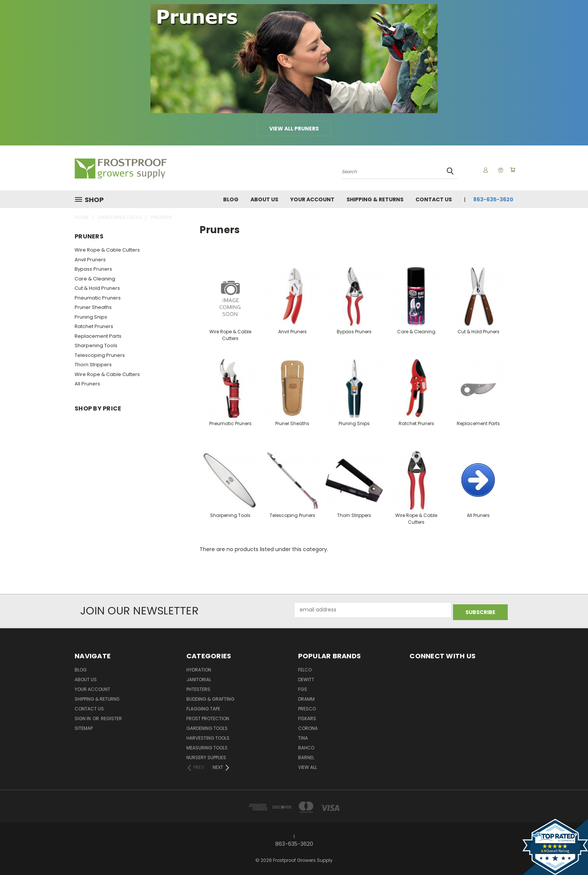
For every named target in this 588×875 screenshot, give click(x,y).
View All (307, 765)
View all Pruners (294, 129)
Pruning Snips (91, 317)
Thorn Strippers (93, 365)
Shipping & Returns (375, 199)
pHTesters (198, 687)
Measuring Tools (207, 746)
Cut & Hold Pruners (97, 288)
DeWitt (306, 678)
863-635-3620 (493, 199)
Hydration (199, 668)
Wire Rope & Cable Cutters (107, 250)
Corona (308, 726)
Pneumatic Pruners (98, 298)
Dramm (306, 697)
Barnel (306, 756)
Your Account (312, 199)
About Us (264, 199)
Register (111, 717)
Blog (231, 199)
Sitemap (84, 726)
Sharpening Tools (96, 345)
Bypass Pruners (93, 269)
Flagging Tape (203, 707)
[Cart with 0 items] (511, 170)
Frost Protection (208, 717)
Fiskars (307, 717)
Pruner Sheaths (93, 307)
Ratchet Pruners (94, 326)
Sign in (83, 717)
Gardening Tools (207, 726)
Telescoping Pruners (100, 355)
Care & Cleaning (95, 279)
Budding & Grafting (210, 697)
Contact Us (434, 199)
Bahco (306, 746)
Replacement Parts (98, 336)
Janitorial (199, 678)
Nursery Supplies (206, 756)
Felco (305, 668)
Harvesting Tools (208, 736)
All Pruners (87, 384)
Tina (303, 736)
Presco (307, 707)
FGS (303, 687)
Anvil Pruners (90, 260)
